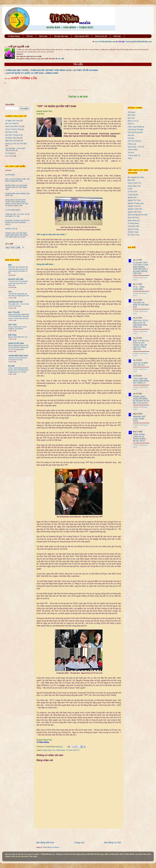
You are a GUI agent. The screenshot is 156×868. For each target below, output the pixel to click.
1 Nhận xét (137, 387)
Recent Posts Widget (145, 452)
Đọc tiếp (61, 59)
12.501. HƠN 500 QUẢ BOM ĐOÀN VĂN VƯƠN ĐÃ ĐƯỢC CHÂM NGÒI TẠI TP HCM (18, 370)
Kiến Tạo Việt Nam (134, 141)
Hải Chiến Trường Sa (13, 135)
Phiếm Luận (132, 144)
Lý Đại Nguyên (133, 195)
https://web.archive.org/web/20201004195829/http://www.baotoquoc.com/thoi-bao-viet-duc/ (19, 316)
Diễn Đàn (117, 36)
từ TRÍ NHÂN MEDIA (13, 210)
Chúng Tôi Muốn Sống (13, 129)
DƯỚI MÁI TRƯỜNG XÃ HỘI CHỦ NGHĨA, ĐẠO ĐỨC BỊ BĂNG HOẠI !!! (17, 222)
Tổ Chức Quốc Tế (73, 750)
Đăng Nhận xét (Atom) (51, 847)
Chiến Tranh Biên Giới (13, 126)
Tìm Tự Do (9, 156)
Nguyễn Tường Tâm (135, 209)
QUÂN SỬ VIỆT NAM (16, 343)
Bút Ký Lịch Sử (101, 36)
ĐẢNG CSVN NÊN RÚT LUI (18, 337)
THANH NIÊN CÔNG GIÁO (18, 356)
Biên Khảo (131, 115)
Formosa (131, 138)
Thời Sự (29, 36)
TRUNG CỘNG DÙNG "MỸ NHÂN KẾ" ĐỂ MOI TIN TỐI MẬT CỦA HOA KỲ (141, 400)
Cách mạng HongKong (136, 127)
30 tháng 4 (132, 112)
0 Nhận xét (137, 278)
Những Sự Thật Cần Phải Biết (16, 144)
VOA (10, 292)
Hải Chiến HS (10, 132)
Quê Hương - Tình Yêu (136, 147)
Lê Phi (130, 189)
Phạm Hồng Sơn (134, 221)
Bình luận (131, 118)
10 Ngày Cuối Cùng (12, 121)
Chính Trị (131, 124)
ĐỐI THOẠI (12, 335)
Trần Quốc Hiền (133, 226)
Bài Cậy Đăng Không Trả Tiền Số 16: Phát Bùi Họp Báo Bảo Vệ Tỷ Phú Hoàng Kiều (18, 347)
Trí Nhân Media (14, 36)
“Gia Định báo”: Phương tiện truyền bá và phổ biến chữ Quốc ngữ (18, 283)
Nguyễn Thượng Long (136, 203)
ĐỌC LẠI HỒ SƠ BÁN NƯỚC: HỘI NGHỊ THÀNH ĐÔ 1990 (17, 180)
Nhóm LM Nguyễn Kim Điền (138, 215)
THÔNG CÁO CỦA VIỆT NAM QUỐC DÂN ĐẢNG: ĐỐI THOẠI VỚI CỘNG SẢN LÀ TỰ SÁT (16, 235)
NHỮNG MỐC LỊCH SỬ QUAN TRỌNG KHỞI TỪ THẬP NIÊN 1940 (16, 187)
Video (130, 158)
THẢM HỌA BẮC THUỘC (17, 70)
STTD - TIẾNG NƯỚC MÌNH (139, 288)
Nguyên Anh (132, 197)
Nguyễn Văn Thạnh (135, 212)
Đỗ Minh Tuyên (133, 232)
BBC (10, 265)
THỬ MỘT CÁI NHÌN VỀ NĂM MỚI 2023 (141, 305)
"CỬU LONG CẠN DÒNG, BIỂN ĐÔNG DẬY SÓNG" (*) (141, 381)
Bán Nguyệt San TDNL (136, 177)
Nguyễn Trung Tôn (134, 206)
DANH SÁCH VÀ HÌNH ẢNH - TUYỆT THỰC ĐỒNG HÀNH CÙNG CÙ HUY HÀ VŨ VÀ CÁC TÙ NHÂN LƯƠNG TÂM (17, 203)
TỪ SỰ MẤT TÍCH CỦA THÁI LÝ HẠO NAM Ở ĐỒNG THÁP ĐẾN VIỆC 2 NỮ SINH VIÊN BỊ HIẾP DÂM (141, 268)
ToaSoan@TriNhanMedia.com (139, 41)
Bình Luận (43, 36)
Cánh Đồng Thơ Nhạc (136, 129)
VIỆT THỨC (12, 325)
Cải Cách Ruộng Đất (135, 132)
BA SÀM (11, 366)
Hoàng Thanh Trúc (49, 750)
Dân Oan (131, 135)
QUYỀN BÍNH (10, 175)
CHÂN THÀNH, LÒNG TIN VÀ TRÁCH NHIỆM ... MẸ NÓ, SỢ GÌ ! (140, 438)
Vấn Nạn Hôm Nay (61, 36)
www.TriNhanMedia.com (105, 41)
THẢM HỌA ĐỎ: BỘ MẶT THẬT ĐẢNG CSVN (51, 70)
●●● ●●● (8, 79)
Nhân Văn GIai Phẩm (13, 141)
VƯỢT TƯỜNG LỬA (24, 78)
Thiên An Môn (133, 150)
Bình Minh (131, 180)
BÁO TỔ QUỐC (14, 312)
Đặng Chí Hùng (133, 229)
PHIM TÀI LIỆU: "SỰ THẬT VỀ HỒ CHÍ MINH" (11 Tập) (17, 215)
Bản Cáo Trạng (11, 123)
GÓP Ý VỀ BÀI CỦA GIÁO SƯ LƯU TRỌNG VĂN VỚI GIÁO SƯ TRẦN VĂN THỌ (141, 345)
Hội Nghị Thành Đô (12, 138)
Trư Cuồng (9, 153)
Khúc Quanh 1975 (82, 36)
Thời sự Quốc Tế (134, 155)
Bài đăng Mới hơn (45, 842)
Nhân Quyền (61, 750)
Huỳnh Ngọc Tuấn (134, 186)
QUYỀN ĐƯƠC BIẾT (16, 302)
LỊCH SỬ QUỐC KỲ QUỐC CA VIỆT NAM (25, 73)
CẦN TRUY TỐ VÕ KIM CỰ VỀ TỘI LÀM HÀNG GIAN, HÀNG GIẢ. (140, 324)
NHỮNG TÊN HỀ (11, 229)
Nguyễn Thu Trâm (134, 200)
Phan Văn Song (133, 218)
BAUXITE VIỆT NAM (16, 279)
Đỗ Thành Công (133, 235)
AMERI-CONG (52, 73)
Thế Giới (131, 153)
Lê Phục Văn (132, 192)
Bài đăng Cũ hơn (113, 842)
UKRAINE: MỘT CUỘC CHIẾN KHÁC (139, 419)
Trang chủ (79, 842)
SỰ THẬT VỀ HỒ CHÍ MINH (86, 70)
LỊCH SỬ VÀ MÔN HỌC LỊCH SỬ (140, 364)
